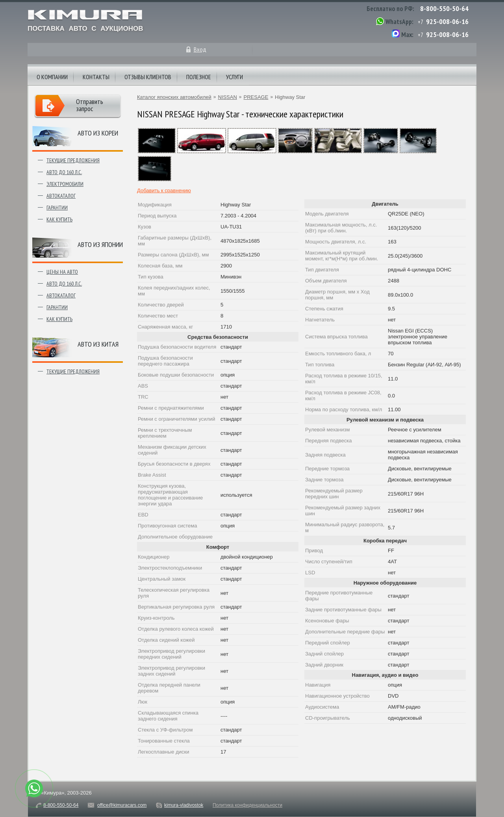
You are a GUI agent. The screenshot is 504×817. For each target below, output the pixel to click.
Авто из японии (100, 244)
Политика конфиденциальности (247, 805)
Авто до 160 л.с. (64, 172)
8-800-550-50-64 (444, 8)
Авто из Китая (98, 344)
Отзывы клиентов (148, 77)
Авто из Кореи (98, 133)
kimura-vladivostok (184, 805)
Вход (200, 49)
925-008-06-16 (447, 21)
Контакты (96, 77)
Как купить (59, 219)
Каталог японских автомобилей (174, 97)
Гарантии (57, 208)
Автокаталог (61, 196)
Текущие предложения (73, 160)
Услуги (234, 77)
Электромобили (65, 184)
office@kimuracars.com (122, 805)
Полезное (199, 77)
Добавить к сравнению (164, 190)
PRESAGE (256, 97)
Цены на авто (62, 272)
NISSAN (227, 97)
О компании (52, 77)
